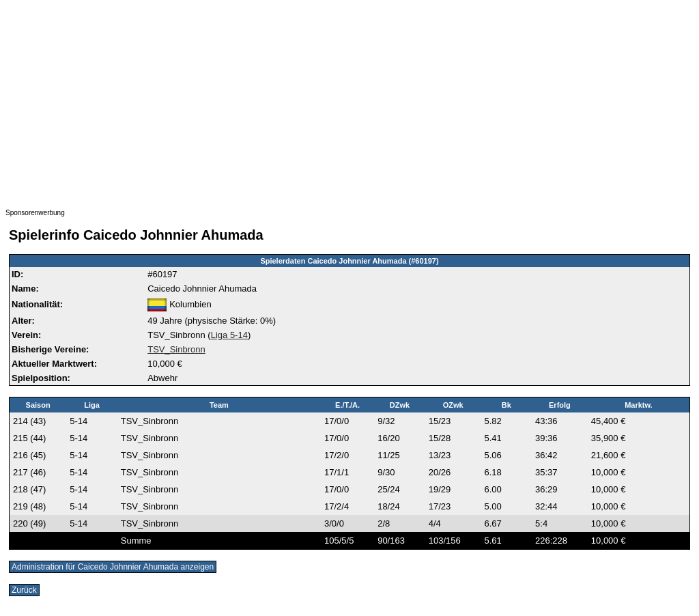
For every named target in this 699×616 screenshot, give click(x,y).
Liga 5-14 (229, 335)
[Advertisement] (349, 101)
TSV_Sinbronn (176, 349)
